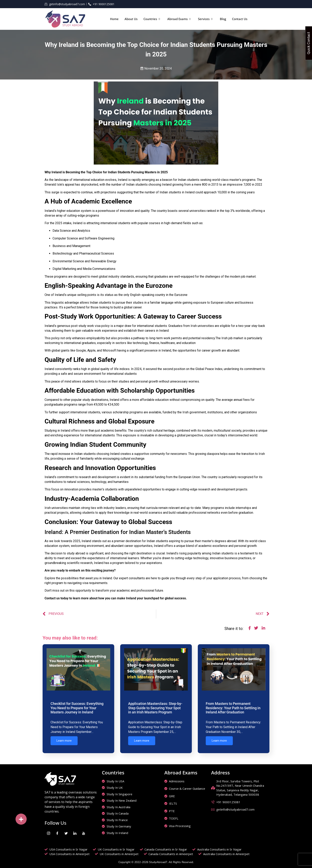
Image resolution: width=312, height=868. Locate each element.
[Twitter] (66, 832)
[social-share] (249, 629)
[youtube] (84, 832)
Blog (223, 19)
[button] (21, 819)
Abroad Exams (180, 19)
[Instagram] (49, 832)
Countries (152, 19)
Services (206, 19)
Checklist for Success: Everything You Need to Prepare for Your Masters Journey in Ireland (77, 708)
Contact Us (240, 19)
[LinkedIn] (75, 832)
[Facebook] (57, 832)
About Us (131, 19)
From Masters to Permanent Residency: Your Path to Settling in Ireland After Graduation (233, 708)
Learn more (64, 741)
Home (114, 19)
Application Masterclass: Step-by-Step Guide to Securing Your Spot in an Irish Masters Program (155, 708)
